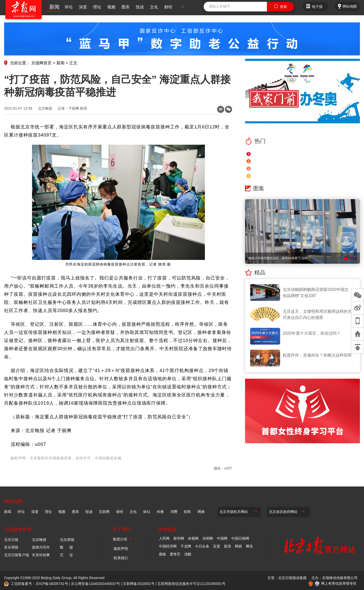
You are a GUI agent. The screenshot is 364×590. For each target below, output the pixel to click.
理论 (97, 7)
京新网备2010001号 (139, 584)
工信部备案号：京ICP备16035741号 (39, 584)
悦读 (140, 7)
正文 (73, 63)
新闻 (54, 7)
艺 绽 (66, 555)
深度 (83, 7)
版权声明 (121, 549)
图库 (126, 7)
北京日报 (11, 540)
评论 (69, 7)
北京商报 (67, 540)
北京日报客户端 (17, 555)
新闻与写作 (41, 547)
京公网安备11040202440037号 (95, 584)
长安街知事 (41, 555)
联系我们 (121, 558)
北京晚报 (45, 108)
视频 (111, 7)
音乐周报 (11, 547)
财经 (168, 7)
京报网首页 (41, 63)
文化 (154, 7)
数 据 (66, 547)
